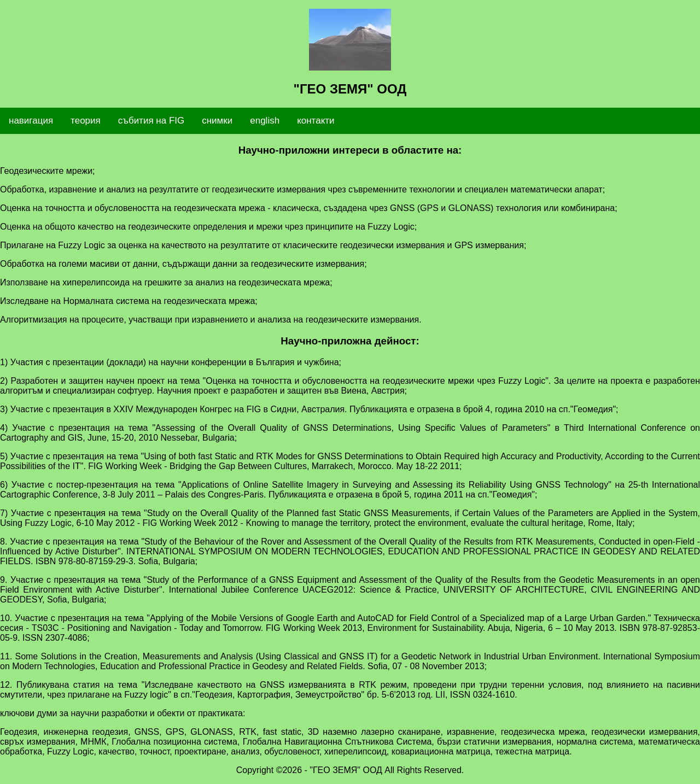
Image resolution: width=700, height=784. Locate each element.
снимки (217, 121)
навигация (31, 121)
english (265, 121)
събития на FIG (151, 121)
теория (86, 121)
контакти (316, 121)
